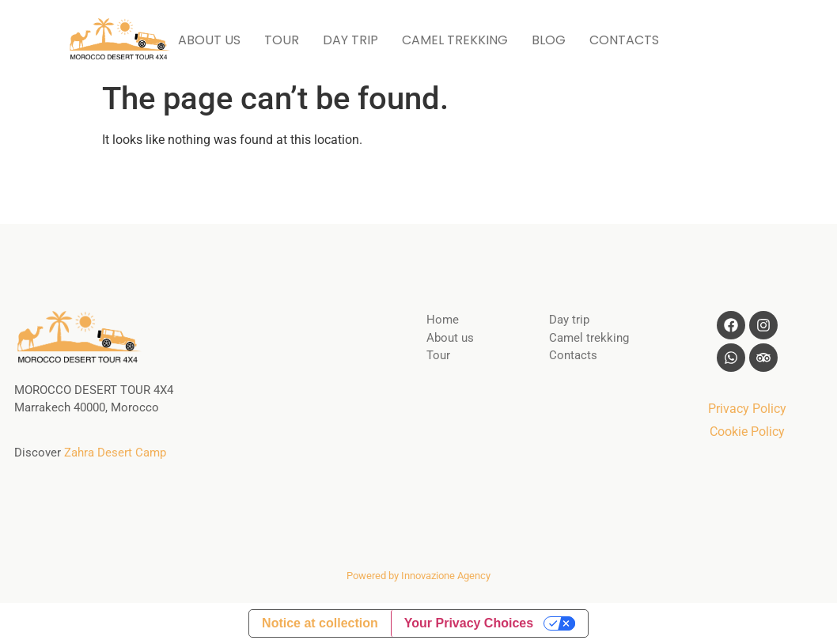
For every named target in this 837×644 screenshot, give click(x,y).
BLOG (549, 40)
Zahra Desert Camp (115, 453)
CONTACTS (624, 40)
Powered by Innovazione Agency (418, 576)
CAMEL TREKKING (455, 40)
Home (443, 320)
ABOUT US (209, 40)
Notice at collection (320, 623)
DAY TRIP (350, 40)
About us (450, 338)
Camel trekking (589, 338)
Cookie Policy (747, 432)
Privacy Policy (747, 409)
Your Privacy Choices (469, 623)
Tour (438, 355)
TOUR (282, 40)
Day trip (569, 320)
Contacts (573, 355)
